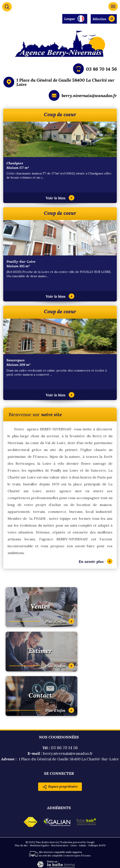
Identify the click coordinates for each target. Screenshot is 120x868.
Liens (73, 845)
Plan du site (21, 845)
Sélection (99, 19)
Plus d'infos (60, 621)
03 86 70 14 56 (101, 69)
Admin (82, 845)
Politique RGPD (97, 845)
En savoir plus (96, 561)
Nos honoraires (60, 845)
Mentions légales (39, 845)
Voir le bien (60, 198)
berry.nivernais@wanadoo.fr (89, 96)
